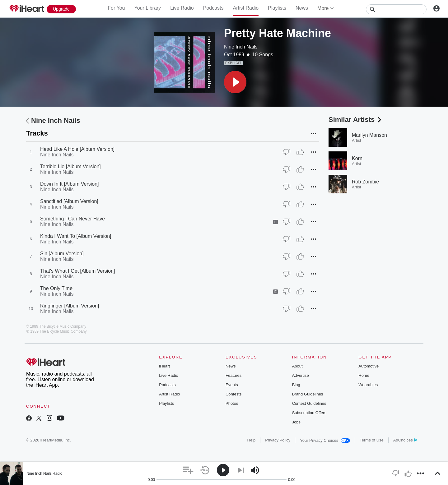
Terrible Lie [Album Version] (70, 166)
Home (364, 375)
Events (232, 385)
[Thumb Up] (300, 152)
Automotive (369, 366)
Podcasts (213, 8)
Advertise (301, 375)
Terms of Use (372, 440)
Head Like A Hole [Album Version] (77, 149)
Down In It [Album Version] (70, 184)
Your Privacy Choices (325, 440)
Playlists (277, 8)
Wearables (368, 385)
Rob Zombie (365, 182)
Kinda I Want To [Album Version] (76, 236)
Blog (296, 385)
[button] (235, 82)
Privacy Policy (278, 440)
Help (252, 440)
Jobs (296, 422)
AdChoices (405, 440)
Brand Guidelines (308, 394)
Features (233, 375)
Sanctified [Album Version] (69, 201)
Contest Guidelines (309, 403)
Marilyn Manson (369, 135)
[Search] (396, 9)
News (302, 8)
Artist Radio (246, 8)
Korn (357, 158)
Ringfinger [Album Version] (70, 306)
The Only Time (56, 288)
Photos (232, 403)
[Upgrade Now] (61, 9)
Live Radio (182, 8)
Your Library (147, 8)
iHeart (164, 366)
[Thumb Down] (287, 152)
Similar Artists (356, 120)
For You (116, 8)
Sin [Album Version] (62, 254)
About (297, 366)
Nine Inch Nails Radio (44, 473)
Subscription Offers (309, 413)
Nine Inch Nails (241, 47)
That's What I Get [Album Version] (77, 271)
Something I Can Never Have (72, 219)
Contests (233, 394)
